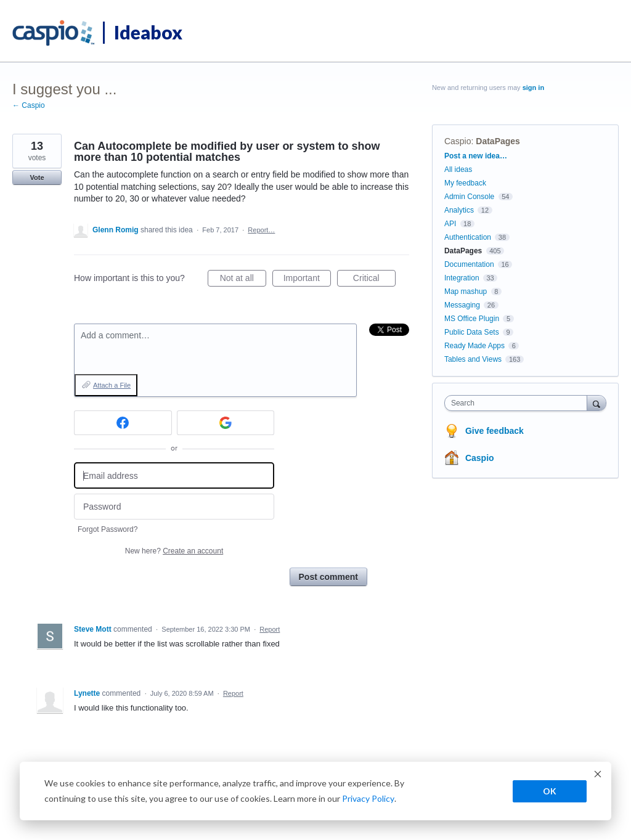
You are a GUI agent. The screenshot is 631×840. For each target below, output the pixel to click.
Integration (462, 278)
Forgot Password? (108, 529)
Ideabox (148, 32)
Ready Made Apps (474, 346)
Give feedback (495, 431)
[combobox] (519, 403)
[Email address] (174, 475)
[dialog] (315, 791)
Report (270, 629)
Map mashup (466, 292)
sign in (533, 88)
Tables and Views (473, 359)
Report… (261, 230)
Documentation (469, 264)
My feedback (465, 183)
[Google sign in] (226, 423)
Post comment (328, 577)
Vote (37, 177)
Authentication (468, 237)
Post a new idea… (476, 156)
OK (550, 791)
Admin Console (469, 197)
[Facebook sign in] (123, 423)
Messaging (462, 305)
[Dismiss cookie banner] (598, 776)
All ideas (458, 169)
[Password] (174, 507)
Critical (374, 280)
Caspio (458, 141)
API (450, 224)
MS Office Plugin (472, 319)
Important (307, 280)
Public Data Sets (472, 332)
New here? (174, 551)
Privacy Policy (368, 798)
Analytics (459, 210)
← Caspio (29, 105)
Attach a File (112, 385)
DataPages (498, 141)
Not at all (243, 280)
